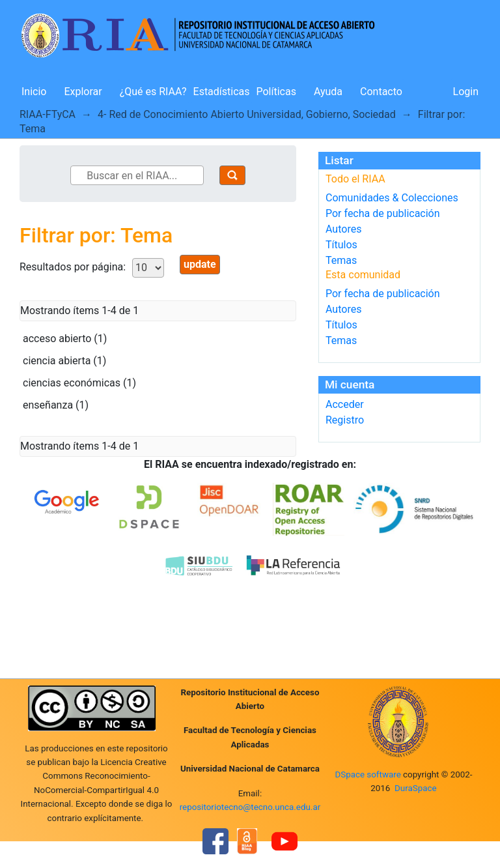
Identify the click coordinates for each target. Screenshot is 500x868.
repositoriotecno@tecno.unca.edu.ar (250, 807)
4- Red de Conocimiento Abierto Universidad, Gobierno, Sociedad (247, 114)
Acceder (345, 404)
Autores (343, 229)
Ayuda (328, 92)
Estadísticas (222, 92)
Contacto (381, 92)
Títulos (341, 245)
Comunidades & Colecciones (392, 198)
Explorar (83, 92)
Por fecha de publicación (383, 213)
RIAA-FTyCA (48, 114)
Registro (345, 420)
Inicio (34, 92)
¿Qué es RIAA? (153, 92)
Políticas (276, 92)
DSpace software (368, 774)
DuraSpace (416, 788)
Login (466, 92)
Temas (341, 260)
